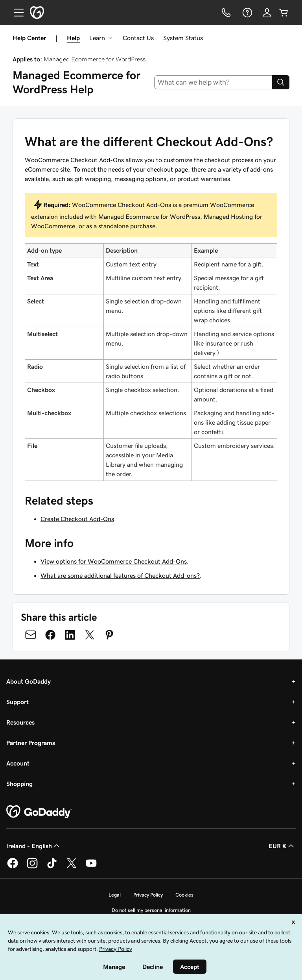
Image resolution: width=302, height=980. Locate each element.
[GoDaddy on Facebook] (13, 867)
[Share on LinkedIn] (70, 635)
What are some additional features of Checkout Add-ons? (120, 575)
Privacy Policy (148, 895)
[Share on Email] (31, 635)
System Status (183, 38)
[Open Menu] (16, 13)
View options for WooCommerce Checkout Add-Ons (114, 561)
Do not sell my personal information (151, 910)
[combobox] (213, 82)
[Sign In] (267, 13)
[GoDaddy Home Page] (39, 812)
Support (17, 702)
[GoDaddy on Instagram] (32, 867)
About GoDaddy (29, 681)
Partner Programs (31, 743)
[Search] (281, 82)
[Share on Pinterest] (109, 635)
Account (18, 763)
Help (73, 38)
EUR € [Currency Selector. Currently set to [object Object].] (282, 846)
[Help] (247, 13)
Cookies (184, 895)
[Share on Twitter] (90, 635)
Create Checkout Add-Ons (77, 519)
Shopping (19, 784)
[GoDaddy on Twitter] (72, 867)
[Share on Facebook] (50, 635)
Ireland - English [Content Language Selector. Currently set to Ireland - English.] (34, 846)
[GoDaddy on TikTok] (52, 867)
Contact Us (138, 38)
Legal (115, 895)
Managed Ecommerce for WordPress (95, 59)
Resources (20, 722)
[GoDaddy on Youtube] (91, 867)
